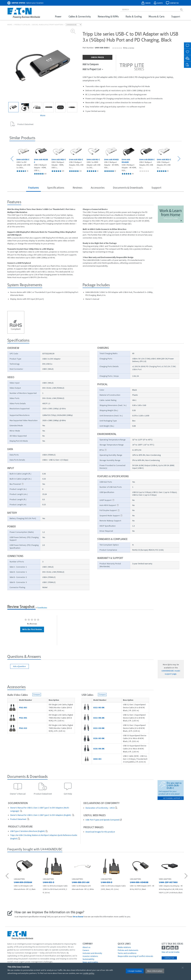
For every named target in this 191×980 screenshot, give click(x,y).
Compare (37, 695)
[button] (12, 159)
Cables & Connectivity (80, 16)
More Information (155, 971)
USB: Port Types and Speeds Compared (102, 820)
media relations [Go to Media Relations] (124, 947)
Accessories (98, 188)
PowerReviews (42, 607)
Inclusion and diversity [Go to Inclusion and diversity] (92, 953)
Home (10, 25)
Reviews (78, 188)
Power (58, 16)
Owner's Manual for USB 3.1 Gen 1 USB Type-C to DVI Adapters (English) (41, 815)
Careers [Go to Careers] (86, 950)
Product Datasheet (18, 819)
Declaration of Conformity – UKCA (100, 808)
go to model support (173, 798)
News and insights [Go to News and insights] (90, 962)
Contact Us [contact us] (169, 958)
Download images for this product (100, 832)
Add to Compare (91, 64)
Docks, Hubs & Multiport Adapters (48, 25)
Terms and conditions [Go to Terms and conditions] (127, 953)
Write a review (129, 48)
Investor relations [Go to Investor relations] (90, 956)
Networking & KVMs (108, 16)
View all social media (170, 952)
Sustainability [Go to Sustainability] (88, 959)
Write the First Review (32, 629)
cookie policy (89, 973)
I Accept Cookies (135, 971)
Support (176, 16)
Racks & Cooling (134, 16)
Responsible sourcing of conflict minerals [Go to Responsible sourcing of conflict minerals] (135, 956)
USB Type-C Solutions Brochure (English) (28, 831)
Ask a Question (19, 666)
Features (33, 188)
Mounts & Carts (156, 16)
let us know (78, 917)
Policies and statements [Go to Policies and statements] (128, 950)
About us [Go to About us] (86, 947)
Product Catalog (22, 25)
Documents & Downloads (128, 188)
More (43, 115)
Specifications (56, 188)
